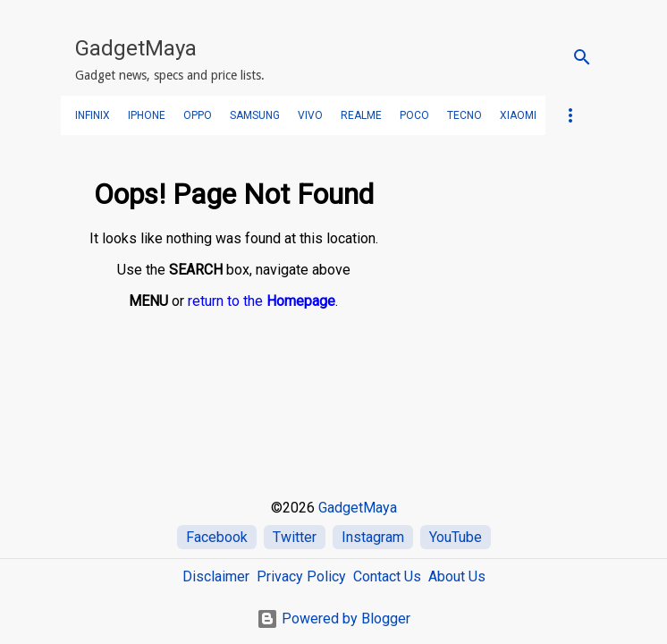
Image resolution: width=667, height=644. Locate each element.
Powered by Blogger (333, 619)
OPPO (198, 115)
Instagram (373, 537)
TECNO (464, 115)
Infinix (93, 115)
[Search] (582, 57)
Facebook (217, 537)
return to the (262, 301)
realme (361, 115)
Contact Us (387, 576)
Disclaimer (216, 576)
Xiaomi (518, 115)
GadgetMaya (136, 48)
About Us (457, 576)
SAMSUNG (255, 115)
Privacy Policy (301, 576)
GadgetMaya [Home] (358, 508)
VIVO (310, 115)
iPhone (147, 115)
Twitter (295, 537)
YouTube (456, 537)
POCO (414, 115)
